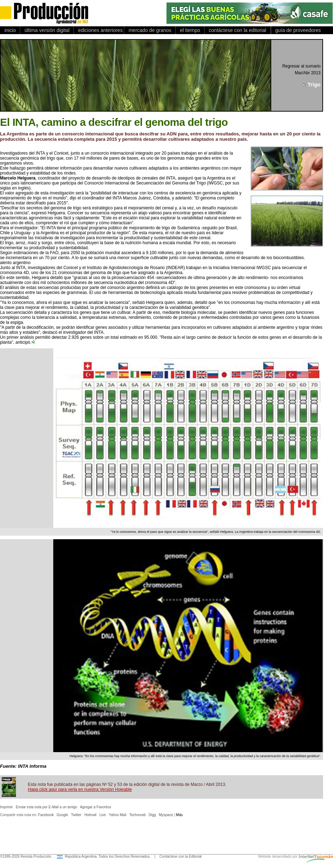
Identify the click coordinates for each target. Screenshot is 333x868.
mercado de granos (150, 30)
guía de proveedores (297, 30)
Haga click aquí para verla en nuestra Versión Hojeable (80, 789)
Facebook (46, 815)
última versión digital (47, 30)
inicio (10, 30)
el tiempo (190, 30)
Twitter (76, 815)
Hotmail (91, 815)
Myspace (166, 815)
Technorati (137, 815)
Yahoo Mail (118, 815)
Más (179, 815)
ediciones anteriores (99, 30)
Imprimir (6, 807)
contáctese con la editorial (237, 30)
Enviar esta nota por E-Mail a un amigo (46, 807)
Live (103, 815)
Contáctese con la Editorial (181, 856)
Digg (152, 815)
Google (62, 815)
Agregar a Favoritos (95, 807)
